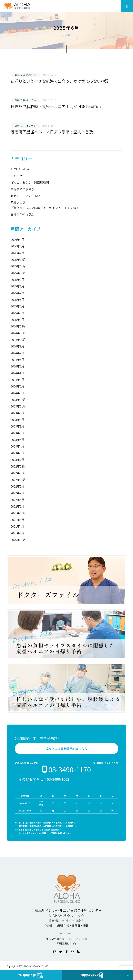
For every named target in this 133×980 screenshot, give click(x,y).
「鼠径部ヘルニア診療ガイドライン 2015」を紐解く (45, 208)
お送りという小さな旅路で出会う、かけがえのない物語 (60, 81)
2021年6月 (17, 520)
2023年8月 (17, 426)
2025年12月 (18, 259)
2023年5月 (17, 440)
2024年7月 (17, 353)
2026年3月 (17, 246)
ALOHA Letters (21, 169)
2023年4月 (17, 446)
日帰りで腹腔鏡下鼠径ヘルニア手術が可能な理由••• (56, 106)
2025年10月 (18, 273)
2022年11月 (18, 473)
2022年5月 (17, 500)
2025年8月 (17, 286)
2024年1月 (17, 393)
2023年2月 (17, 460)
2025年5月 (17, 306)
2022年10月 (18, 480)
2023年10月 (18, 413)
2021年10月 (18, 513)
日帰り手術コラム (22, 214)
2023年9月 (17, 420)
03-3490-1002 (58, 779)
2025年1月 (17, 320)
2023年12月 (18, 400)
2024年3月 (17, 380)
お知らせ (16, 176)
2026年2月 (17, 253)
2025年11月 (18, 266)
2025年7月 (17, 293)
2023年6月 (17, 433)
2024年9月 (17, 346)
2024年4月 (17, 373)
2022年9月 (17, 486)
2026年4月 (17, 239)
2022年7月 (17, 493)
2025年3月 (17, 313)
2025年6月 (17, 299)
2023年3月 (17, 453)
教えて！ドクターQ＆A (26, 196)
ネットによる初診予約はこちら (66, 749)
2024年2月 (17, 386)
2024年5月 (17, 366)
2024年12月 (18, 326)
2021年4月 (17, 526)
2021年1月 (17, 533)
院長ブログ (18, 202)
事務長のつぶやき (22, 189)
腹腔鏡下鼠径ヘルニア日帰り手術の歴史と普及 (52, 132)
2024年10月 (18, 340)
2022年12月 (18, 466)
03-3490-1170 (66, 769)
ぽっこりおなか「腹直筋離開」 (31, 182)
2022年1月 (17, 506)
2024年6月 (17, 360)
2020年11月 (18, 540)
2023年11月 (18, 406)
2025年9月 (17, 279)
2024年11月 (18, 333)
